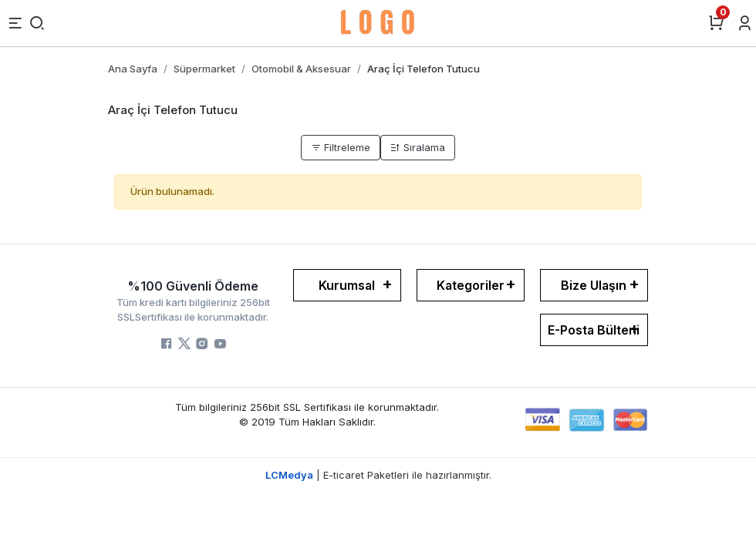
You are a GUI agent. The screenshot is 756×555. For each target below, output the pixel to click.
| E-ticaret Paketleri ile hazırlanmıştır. (378, 475)
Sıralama (418, 147)
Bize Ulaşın (594, 285)
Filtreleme (341, 147)
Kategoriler (471, 285)
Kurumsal (347, 285)
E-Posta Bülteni (594, 330)
